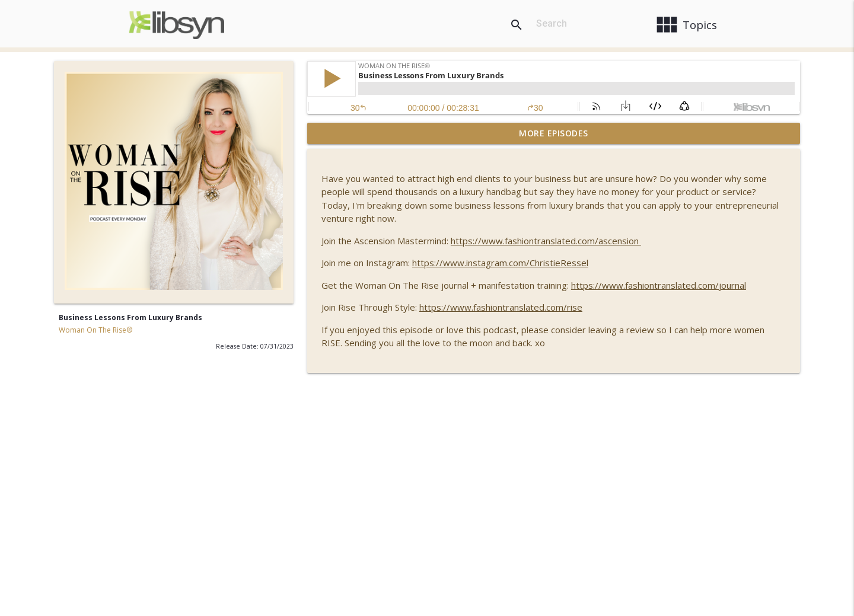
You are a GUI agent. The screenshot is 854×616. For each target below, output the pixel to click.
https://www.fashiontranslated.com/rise (501, 307)
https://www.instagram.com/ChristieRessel (500, 263)
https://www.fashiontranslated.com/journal (659, 285)
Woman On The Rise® (95, 330)
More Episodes (554, 133)
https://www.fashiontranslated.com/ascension (546, 241)
